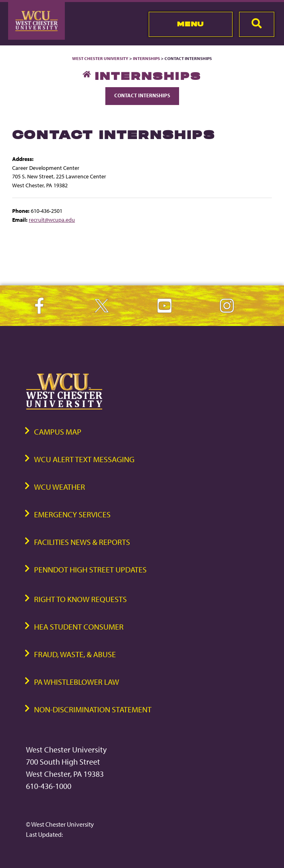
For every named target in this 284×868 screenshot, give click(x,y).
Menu (191, 24)
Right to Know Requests (80, 599)
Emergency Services (72, 514)
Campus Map (58, 432)
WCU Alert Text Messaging (84, 459)
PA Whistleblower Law (77, 682)
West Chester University (100, 58)
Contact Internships (142, 95)
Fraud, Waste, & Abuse (75, 654)
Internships (146, 58)
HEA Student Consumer (79, 627)
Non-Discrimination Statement (93, 709)
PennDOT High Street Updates (90, 569)
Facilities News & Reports (82, 542)
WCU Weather (60, 487)
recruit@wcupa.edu (52, 220)
